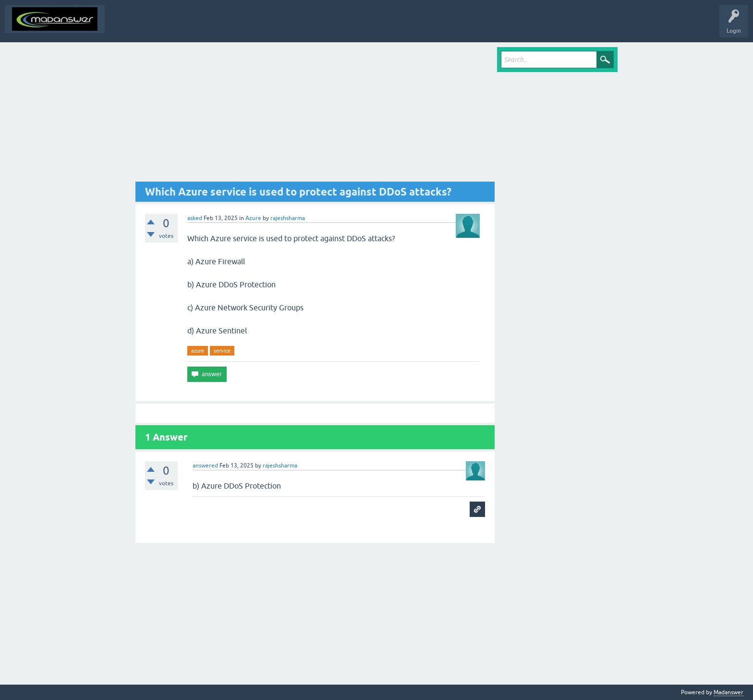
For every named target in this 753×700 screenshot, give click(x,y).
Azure (253, 218)
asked (195, 218)
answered (205, 466)
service (222, 351)
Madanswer (729, 692)
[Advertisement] (315, 114)
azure (198, 351)
